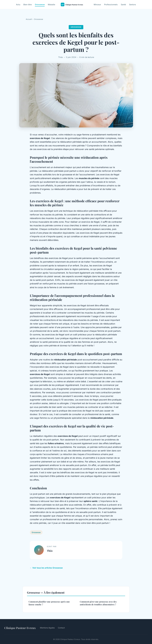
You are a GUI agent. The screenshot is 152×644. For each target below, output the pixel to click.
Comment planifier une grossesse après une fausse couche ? (49, 603)
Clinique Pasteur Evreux (20, 628)
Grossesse (40, 4)
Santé (123, 4)
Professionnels (111, 4)
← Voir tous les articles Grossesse (46, 568)
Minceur (97, 4)
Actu (18, 4)
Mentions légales (47, 628)
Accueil (29, 19)
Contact (61, 628)
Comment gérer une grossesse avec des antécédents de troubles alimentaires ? (98, 603)
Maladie (51, 4)
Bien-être (28, 4)
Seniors (133, 4)
